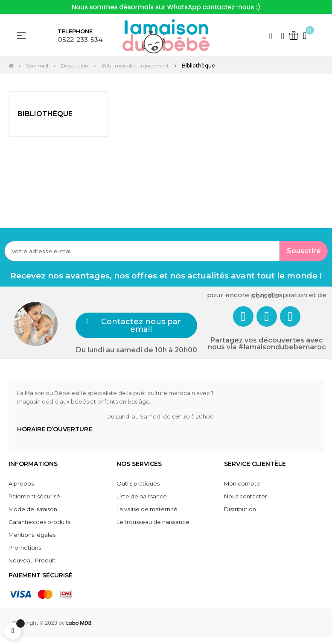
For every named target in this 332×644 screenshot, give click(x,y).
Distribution (240, 509)
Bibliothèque (45, 114)
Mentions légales (32, 535)
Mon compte (242, 483)
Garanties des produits (39, 522)
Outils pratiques (138, 483)
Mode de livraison (33, 509)
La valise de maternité (147, 509)
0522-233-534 (80, 40)
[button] (136, 325)
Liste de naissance (142, 496)
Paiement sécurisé (34, 496)
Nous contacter (246, 496)
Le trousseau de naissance (153, 522)
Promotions (25, 547)
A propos (21, 483)
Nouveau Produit (32, 560)
